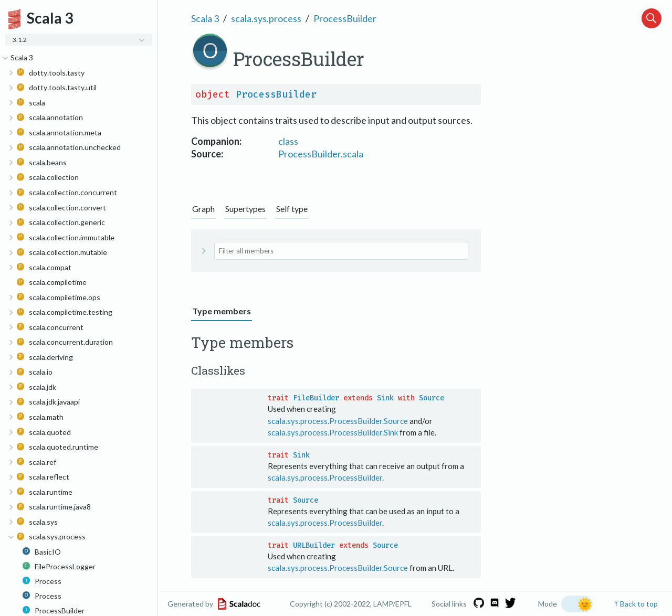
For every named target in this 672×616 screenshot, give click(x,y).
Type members (222, 311)
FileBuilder (316, 398)
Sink (385, 398)
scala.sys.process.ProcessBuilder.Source (338, 421)
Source (432, 398)
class (288, 141)
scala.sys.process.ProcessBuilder (325, 477)
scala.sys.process (266, 18)
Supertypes (245, 209)
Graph (203, 209)
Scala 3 (205, 18)
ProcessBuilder (345, 18)
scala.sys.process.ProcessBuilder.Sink (333, 432)
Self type (292, 209)
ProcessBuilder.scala (321, 154)
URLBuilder (314, 545)
